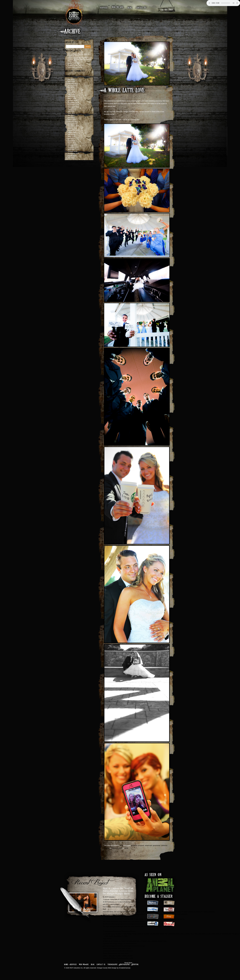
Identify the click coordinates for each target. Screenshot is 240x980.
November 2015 (73, 105)
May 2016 (71, 94)
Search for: (73, 42)
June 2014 (71, 137)
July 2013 (71, 158)
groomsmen (157, 845)
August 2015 (72, 109)
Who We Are (84, 965)
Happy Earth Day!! (74, 63)
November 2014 (73, 126)
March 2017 (72, 88)
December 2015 (73, 103)
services (104, 8)
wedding (107, 848)
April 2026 (71, 81)
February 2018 (73, 84)
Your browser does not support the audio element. (223, 3)
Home (66, 965)
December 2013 (73, 147)
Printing (135, 965)
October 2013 (72, 151)
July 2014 (71, 134)
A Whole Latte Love (124, 91)
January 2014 (72, 145)
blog (130, 8)
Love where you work (75, 67)
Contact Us (101, 965)
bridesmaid (148, 845)
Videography (113, 965)
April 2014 (71, 141)
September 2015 (73, 107)
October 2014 (72, 128)
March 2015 (72, 120)
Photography (125, 965)
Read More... (129, 963)
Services (74, 965)
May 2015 (71, 115)
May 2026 (71, 79)
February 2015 (73, 122)
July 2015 (71, 111)
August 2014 (72, 132)
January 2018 (72, 86)
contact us (141, 8)
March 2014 (72, 143)
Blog (121, 845)
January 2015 (72, 124)
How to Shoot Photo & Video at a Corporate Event (79, 55)
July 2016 (71, 90)
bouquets (141, 845)
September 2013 (73, 153)
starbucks (164, 845)
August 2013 (72, 156)
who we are (118, 7)
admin (126, 848)
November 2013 (73, 149)
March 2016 (72, 98)
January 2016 (72, 101)
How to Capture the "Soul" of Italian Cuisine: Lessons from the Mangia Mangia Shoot (118, 891)
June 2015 (71, 113)
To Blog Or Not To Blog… (76, 65)
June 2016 (71, 92)
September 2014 (73, 130)
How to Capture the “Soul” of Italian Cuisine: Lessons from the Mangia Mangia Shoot (80, 59)
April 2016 (71, 96)
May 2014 (71, 139)
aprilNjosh (134, 845)
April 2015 (71, 117)
